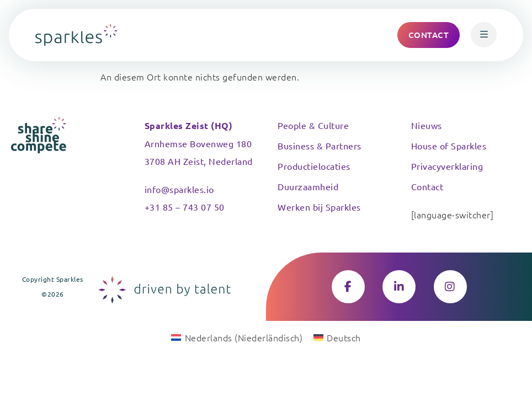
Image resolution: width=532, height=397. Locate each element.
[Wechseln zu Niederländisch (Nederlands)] (237, 337)
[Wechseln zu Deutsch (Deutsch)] (337, 337)
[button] (484, 35)
